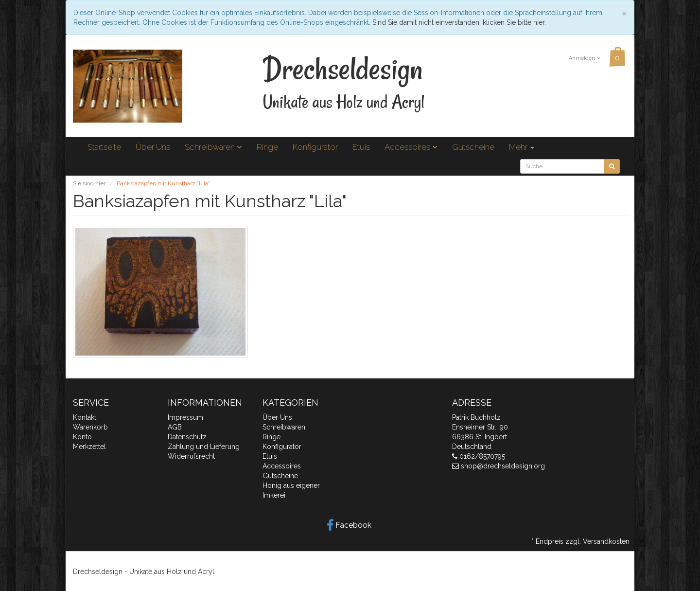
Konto (82, 437)
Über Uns (153, 147)
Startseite (104, 147)
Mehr (522, 147)
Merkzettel (89, 447)
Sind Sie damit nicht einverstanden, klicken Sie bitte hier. (459, 22)
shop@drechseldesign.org (503, 466)
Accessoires (411, 147)
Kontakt (85, 417)
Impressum (185, 417)
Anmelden (584, 58)
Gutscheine (473, 147)
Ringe (267, 147)
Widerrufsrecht (191, 456)
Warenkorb (90, 427)
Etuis (361, 147)
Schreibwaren (213, 147)
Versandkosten (606, 541)
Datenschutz (187, 437)
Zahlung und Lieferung (204, 447)
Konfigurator (315, 147)
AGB (175, 427)
